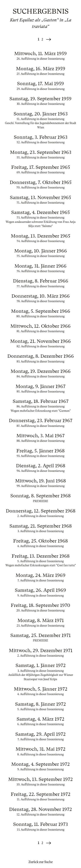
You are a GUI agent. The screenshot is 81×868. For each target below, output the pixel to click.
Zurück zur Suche (41, 862)
